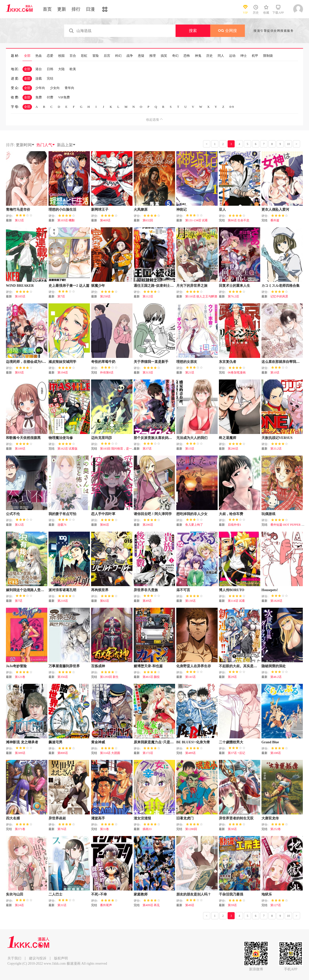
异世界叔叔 (57, 818)
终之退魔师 (228, 438)
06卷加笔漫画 (237, 373)
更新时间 (25, 145)
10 (288, 144)
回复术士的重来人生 (234, 286)
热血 (39, 56)
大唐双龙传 (270, 818)
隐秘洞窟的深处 (274, 666)
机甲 (255, 56)
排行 (76, 9)
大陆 (61, 69)
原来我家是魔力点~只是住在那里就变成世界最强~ (172, 742)
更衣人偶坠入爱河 (275, 210)
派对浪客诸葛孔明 (62, 590)
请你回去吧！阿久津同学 (153, 514)
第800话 (63, 753)
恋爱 (50, 56)
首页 (47, 9)
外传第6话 (107, 373)
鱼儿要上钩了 (194, 525)
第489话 (190, 753)
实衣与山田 (15, 894)
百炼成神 (98, 666)
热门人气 (46, 145)
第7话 (61, 296)
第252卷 (276, 829)
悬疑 (141, 56)
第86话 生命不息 (239, 220)
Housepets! (270, 590)
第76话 (62, 829)
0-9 (232, 107)
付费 (50, 97)
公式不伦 (13, 514)
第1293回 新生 (109, 677)
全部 (27, 56)
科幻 (118, 56)
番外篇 (275, 220)
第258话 (105, 296)
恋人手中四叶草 (103, 514)
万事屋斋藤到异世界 (64, 666)
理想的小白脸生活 (62, 210)
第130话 (190, 601)
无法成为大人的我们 (192, 438)
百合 (73, 56)
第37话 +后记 (236, 753)
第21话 (190, 373)
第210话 (63, 601)
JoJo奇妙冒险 (16, 666)
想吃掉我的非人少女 (192, 514)
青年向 (69, 88)
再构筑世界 (100, 590)
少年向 (40, 88)
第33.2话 (276, 449)
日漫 (90, 9)
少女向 (55, 88)
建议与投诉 (38, 958)
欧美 (73, 69)
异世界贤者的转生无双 (236, 818)
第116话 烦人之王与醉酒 (201, 296)
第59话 (232, 905)
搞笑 (164, 56)
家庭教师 (141, 894)
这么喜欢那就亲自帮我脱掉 (282, 362)
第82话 (104, 601)
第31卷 (104, 829)
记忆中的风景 (279, 296)
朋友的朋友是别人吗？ (194, 894)
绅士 (244, 56)
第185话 (20, 296)
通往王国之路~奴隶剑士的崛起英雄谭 (162, 286)
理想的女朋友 (187, 362)
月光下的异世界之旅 (192, 286)
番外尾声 (106, 905)
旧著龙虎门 (185, 818)
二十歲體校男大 (231, 742)
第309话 (20, 753)
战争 (130, 56)
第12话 (19, 220)
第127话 (276, 905)
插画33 (147, 829)
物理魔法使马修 (61, 438)
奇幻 (175, 56)
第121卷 (20, 677)
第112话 (148, 296)
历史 (209, 56)
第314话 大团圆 (110, 753)
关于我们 (14, 958)
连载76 (62, 525)
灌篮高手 (98, 818)
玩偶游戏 (268, 514)
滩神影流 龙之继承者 (22, 742)
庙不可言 (183, 590)
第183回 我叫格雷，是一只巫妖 (120, 449)
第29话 (232, 677)
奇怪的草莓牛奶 (103, 362)
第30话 (232, 829)
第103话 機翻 (66, 220)
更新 (62, 9)
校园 (61, 56)
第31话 (62, 905)
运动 (232, 56)
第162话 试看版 (67, 449)
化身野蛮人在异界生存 (194, 666)
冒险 (96, 56)
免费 (39, 97)
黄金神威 (98, 742)
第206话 (148, 525)
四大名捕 (13, 818)
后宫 (107, 56)
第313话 (148, 373)
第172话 (148, 753)
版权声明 (61, 958)
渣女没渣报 (142, 818)
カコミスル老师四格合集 (281, 286)
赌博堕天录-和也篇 (148, 666)
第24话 (19, 905)
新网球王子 (100, 210)
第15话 (190, 449)
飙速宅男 (55, 742)
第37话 (147, 449)
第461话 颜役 (151, 677)
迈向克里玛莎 (102, 438)
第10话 (275, 373)
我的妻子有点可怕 (62, 514)
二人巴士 (55, 894)
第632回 (148, 220)
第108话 (276, 753)
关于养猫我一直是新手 (151, 362)
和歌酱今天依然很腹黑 (23, 438)
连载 (39, 78)
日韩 (50, 69)
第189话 (20, 449)
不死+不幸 (99, 894)
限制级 (268, 56)
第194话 (63, 373)
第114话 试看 (236, 601)
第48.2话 (276, 677)
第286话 (233, 449)
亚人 (222, 210)
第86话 (104, 525)
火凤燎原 (141, 210)
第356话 (63, 677)
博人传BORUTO (232, 590)
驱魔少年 (98, 286)
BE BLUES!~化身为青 (193, 742)
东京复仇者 (228, 362)
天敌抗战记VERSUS (277, 438)
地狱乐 (267, 894)
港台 (39, 69)
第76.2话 (233, 296)
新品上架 (66, 145)
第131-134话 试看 (196, 220)
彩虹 (84, 56)
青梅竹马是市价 (18, 210)
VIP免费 (64, 97)
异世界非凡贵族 (146, 590)
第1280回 (191, 829)
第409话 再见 (151, 905)
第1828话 (276, 601)
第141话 (190, 677)
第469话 (105, 220)
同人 (221, 56)
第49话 (147, 601)
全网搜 (228, 31)
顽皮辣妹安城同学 (62, 362)
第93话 (19, 373)
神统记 (181, 210)
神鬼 (198, 56)
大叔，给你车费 (231, 514)
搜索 (193, 31)
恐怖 (187, 56)
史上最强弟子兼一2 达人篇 (69, 286)
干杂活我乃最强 (231, 894)
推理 (153, 56)
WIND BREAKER (20, 286)
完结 (50, 78)
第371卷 (20, 829)
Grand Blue (270, 742)
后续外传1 (234, 525)
